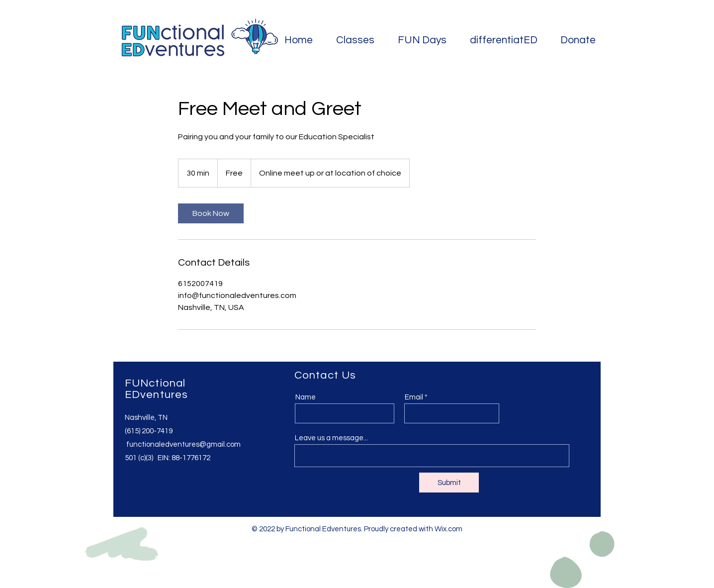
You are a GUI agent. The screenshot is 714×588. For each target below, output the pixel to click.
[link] (211, 213)
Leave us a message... (331, 438)
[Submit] (449, 483)
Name (306, 397)
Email (414, 397)
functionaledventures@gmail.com (183, 444)
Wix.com (448, 529)
